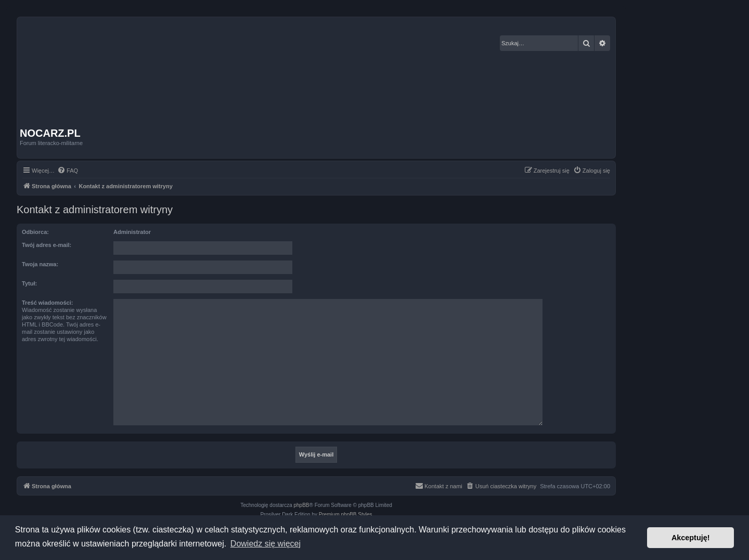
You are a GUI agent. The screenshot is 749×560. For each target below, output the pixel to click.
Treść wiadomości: (47, 303)
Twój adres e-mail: (47, 245)
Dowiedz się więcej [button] (266, 544)
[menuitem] (68, 171)
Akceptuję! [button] (691, 538)
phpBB (302, 505)
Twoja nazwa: (40, 264)
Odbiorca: (35, 232)
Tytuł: (29, 283)
